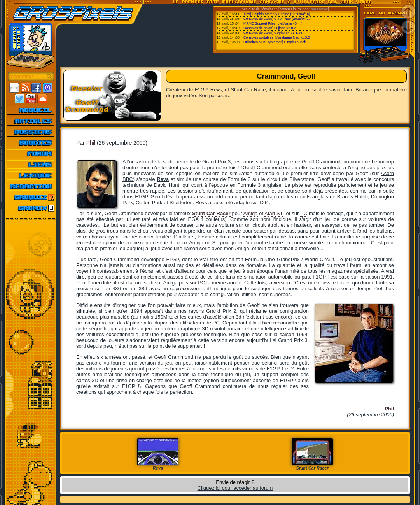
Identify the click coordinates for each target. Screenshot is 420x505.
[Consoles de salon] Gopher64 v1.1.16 (273, 33)
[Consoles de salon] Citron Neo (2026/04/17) (277, 19)
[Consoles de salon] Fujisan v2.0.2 (269, 28)
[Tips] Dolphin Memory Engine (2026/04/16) (276, 14)
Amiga (251, 213)
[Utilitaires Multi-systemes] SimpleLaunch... (276, 42)
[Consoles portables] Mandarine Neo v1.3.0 (276, 37)
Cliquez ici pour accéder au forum (235, 488)
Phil (91, 143)
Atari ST (274, 213)
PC (304, 213)
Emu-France (318, 9)
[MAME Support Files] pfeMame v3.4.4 (273, 23)
